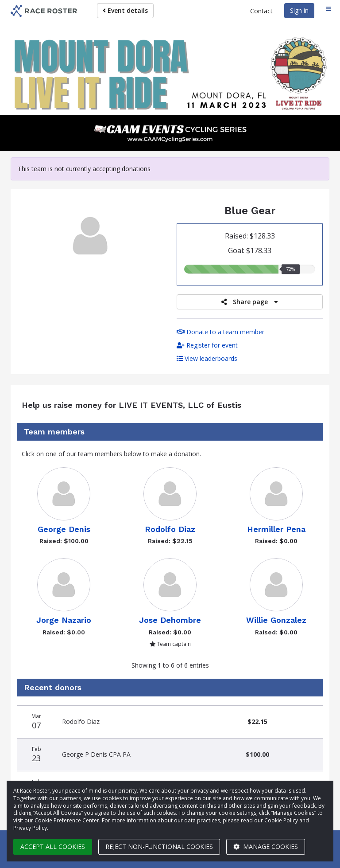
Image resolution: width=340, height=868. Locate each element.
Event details (125, 10)
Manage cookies (266, 846)
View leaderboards (207, 358)
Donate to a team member (220, 332)
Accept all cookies (53, 846)
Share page (250, 302)
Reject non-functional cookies (159, 846)
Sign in (299, 10)
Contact (261, 11)
